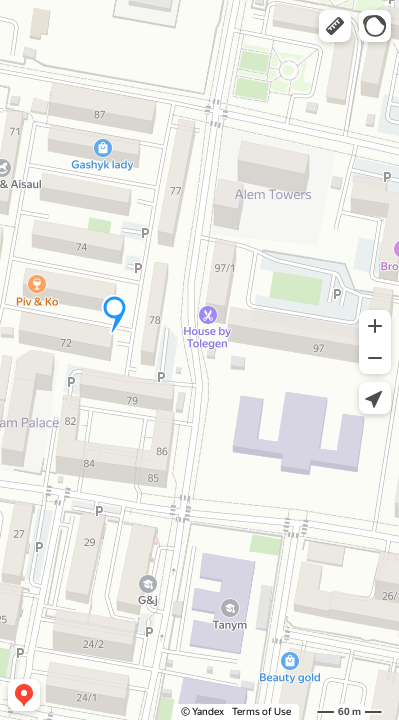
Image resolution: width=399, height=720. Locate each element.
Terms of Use (261, 711)
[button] (335, 26)
